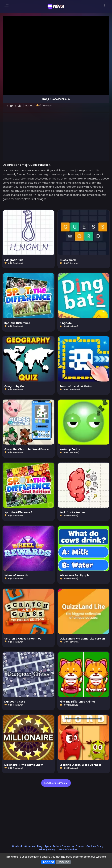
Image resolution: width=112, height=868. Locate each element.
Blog (40, 846)
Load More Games (57, 783)
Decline (63, 862)
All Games (78, 846)
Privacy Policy (47, 849)
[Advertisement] (56, 137)
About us (30, 846)
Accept (48, 862)
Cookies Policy (95, 846)
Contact (17, 846)
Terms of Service (67, 849)
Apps (48, 846)
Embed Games (62, 846)
